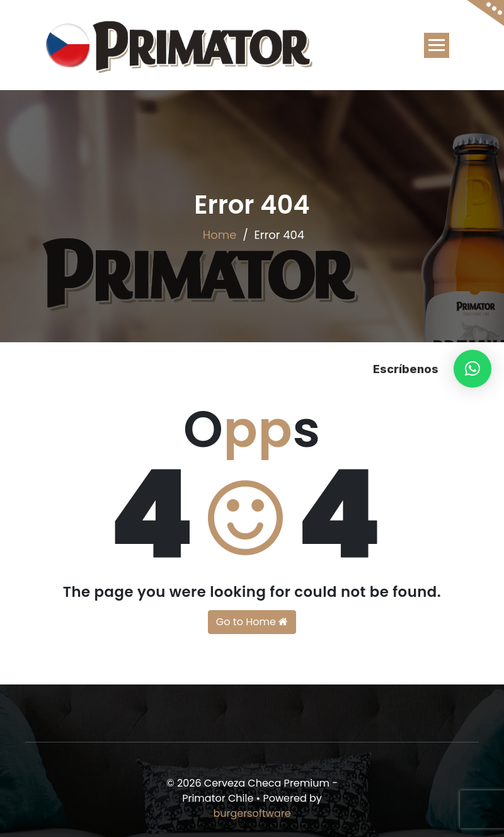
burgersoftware (252, 813)
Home (220, 235)
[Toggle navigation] (437, 45)
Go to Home (252, 622)
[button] (472, 369)
